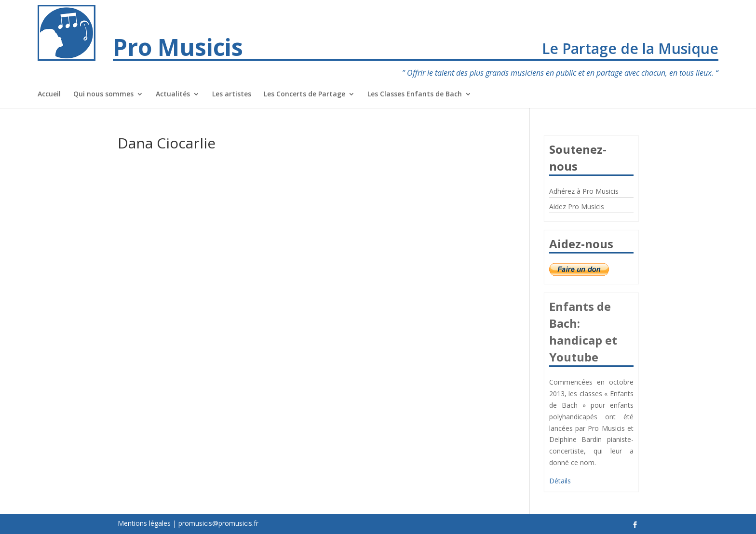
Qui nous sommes (103, 94)
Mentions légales (144, 523)
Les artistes (232, 94)
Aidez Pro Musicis (577, 207)
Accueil (49, 94)
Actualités (173, 94)
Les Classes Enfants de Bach (415, 94)
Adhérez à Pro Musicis (584, 191)
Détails (560, 481)
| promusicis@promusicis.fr (216, 523)
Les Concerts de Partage (304, 94)
